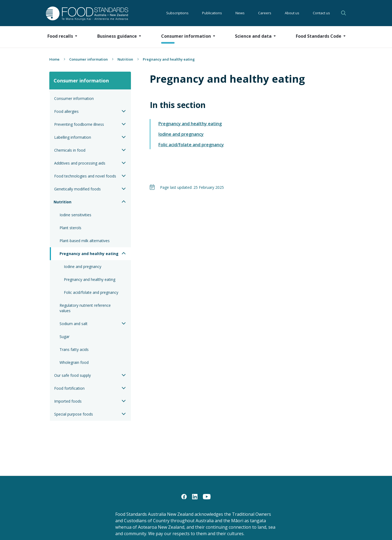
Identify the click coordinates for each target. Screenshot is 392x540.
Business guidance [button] (117, 36)
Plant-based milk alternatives (85, 241)
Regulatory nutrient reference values (86, 308)
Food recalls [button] (60, 36)
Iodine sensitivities (75, 215)
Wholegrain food (74, 362)
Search (344, 13)
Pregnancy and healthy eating (89, 254)
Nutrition (125, 59)
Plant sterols (70, 228)
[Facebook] (184, 496)
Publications (212, 13)
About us (292, 13)
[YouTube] (207, 496)
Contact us (321, 13)
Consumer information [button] (186, 36)
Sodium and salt (74, 324)
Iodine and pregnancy (83, 266)
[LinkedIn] (195, 496)
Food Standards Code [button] (319, 36)
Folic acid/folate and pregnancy (91, 292)
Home (54, 59)
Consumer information (89, 59)
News (240, 13)
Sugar (65, 337)
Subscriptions (177, 13)
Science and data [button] (253, 36)
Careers (265, 13)
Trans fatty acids (74, 349)
